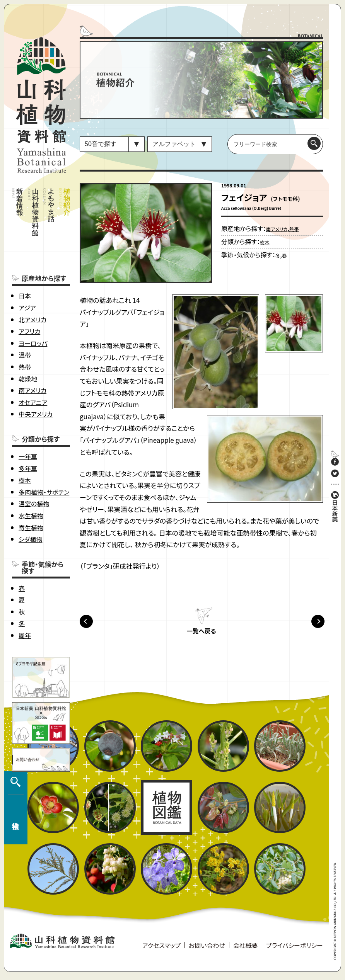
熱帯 (25, 336)
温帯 (25, 324)
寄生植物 (31, 497)
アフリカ (29, 301)
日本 (25, 265)
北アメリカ (32, 289)
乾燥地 (28, 348)
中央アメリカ (36, 383)
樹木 (25, 449)
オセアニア (33, 372)
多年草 (28, 437)
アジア (27, 277)
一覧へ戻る (201, 635)
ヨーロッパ (33, 313)
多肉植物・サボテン (44, 461)
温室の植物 (34, 473)
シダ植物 (30, 509)
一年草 (28, 426)
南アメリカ (32, 360)
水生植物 (31, 485)
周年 (25, 605)
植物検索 (14, 892)
